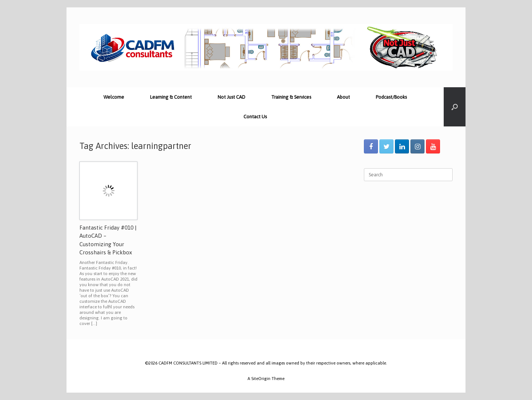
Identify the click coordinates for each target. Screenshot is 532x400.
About (343, 97)
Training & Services (291, 97)
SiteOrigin (261, 378)
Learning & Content (171, 97)
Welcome (114, 97)
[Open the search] (455, 107)
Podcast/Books (391, 97)
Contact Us (255, 117)
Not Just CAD (231, 97)
